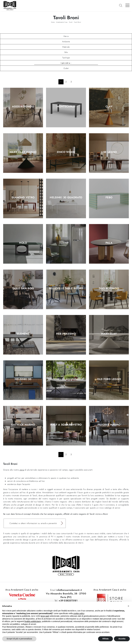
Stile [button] (66, 52)
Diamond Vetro (23, 198)
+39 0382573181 (68, 601)
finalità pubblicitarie (33, 621)
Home (53, 22)
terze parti (45, 616)
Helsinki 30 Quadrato (66, 198)
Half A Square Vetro (66, 425)
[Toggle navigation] (128, 5)
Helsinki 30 (23, 379)
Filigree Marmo (109, 425)
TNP (66, 243)
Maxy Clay (109, 334)
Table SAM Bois (23, 288)
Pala (109, 243)
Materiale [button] (66, 47)
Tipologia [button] (66, 58)
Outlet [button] (66, 68)
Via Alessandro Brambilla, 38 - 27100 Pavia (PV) (66, 595)
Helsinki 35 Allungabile (66, 379)
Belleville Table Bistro (66, 288)
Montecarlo (66, 107)
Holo (23, 243)
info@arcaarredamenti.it (69, 590)
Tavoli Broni (77, 22)
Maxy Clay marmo (23, 152)
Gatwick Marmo (23, 425)
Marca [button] (66, 36)
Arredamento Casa (62, 22)
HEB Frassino (66, 334)
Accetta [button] (122, 639)
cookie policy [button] (79, 613)
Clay (109, 107)
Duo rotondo (109, 288)
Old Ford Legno (109, 379)
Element (23, 334)
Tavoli (71, 22)
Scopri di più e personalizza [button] (19, 639)
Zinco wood (66, 152)
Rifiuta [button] (106, 639)
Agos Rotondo (23, 107)
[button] (128, 606)
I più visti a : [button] (66, 63)
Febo (109, 198)
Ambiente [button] (66, 42)
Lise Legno (109, 152)
